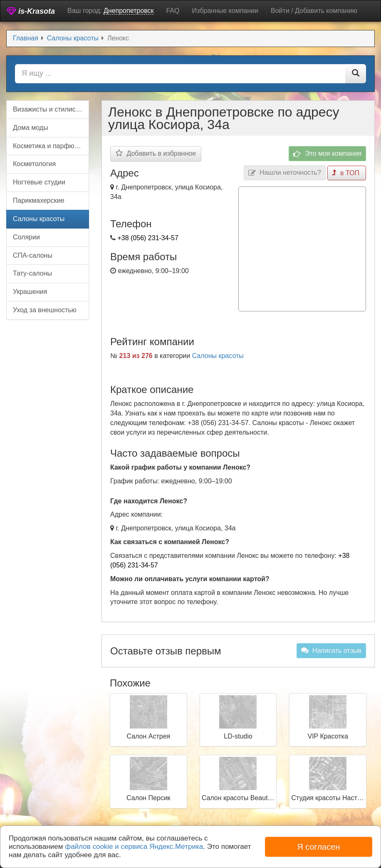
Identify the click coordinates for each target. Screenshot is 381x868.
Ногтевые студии (39, 182)
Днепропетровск (129, 11)
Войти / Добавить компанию (314, 11)
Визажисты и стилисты (48, 109)
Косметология (34, 164)
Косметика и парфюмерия (51, 146)
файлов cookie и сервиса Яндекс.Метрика (134, 847)
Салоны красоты (218, 356)
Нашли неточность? (285, 173)
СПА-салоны (33, 255)
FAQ (173, 11)
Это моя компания (327, 154)
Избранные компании (225, 11)
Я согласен (318, 847)
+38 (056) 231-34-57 (148, 238)
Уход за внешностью (45, 310)
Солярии (26, 237)
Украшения (30, 292)
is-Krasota (31, 11)
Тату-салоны (32, 273)
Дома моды (31, 128)
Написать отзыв (331, 650)
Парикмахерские (39, 200)
